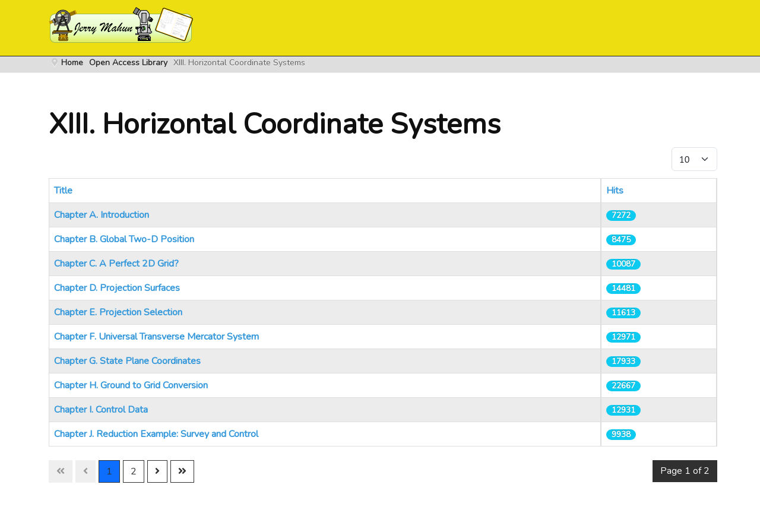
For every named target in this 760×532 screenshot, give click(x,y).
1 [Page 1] (109, 471)
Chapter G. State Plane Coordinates (127, 361)
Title (63, 191)
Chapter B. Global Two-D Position (124, 239)
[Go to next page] (157, 471)
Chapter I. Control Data (101, 410)
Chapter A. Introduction (102, 215)
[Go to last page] (182, 471)
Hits (615, 191)
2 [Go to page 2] (134, 471)
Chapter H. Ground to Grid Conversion (131, 385)
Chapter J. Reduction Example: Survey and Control (156, 434)
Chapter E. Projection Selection (118, 312)
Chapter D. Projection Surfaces (117, 288)
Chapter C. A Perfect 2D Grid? (116, 264)
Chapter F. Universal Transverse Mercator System (156, 337)
